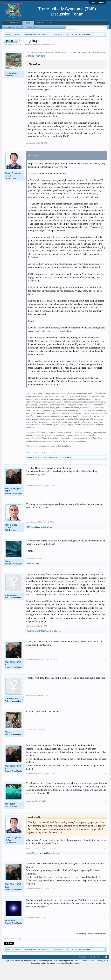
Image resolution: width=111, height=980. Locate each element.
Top (102, 970)
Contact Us (83, 970)
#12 (106, 862)
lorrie (43, 540)
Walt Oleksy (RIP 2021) (13, 503)
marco (30, 471)
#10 (106, 787)
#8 (106, 709)
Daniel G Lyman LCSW (13, 188)
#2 (106, 466)
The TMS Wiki (14, 23)
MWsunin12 (32, 540)
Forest (50, 866)
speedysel (10, 817)
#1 (106, 156)
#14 (106, 931)
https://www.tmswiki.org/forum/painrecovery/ (55, 46)
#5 (106, 572)
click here (40, 69)
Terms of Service (89, 974)
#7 (106, 673)
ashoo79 (31, 866)
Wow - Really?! (50, 471)
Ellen (7, 575)
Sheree (8, 746)
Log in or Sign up (97, 2)
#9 (106, 743)
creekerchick (46, 58)
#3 (106, 499)
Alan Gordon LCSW (11, 540)
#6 (106, 639)
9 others (63, 471)
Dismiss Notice (105, 42)
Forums (28, 23)
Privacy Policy (103, 974)
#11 (106, 814)
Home (97, 970)
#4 (106, 535)
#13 (106, 902)
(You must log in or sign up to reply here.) (91, 947)
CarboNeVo (38, 471)
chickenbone (11, 608)
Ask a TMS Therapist (23, 58)
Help (51, 23)
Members (40, 23)
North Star (10, 934)
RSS (106, 970)
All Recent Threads (27, 27)
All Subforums (10, 27)
